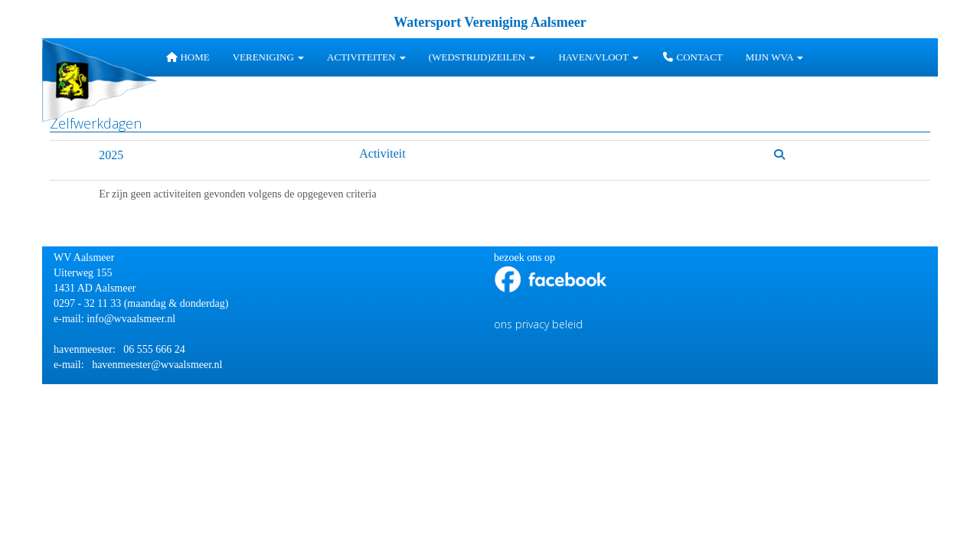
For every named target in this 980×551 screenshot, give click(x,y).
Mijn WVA (774, 57)
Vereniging (268, 57)
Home (188, 57)
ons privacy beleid (538, 324)
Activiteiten (366, 57)
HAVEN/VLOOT (598, 57)
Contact (692, 57)
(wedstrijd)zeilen (482, 57)
